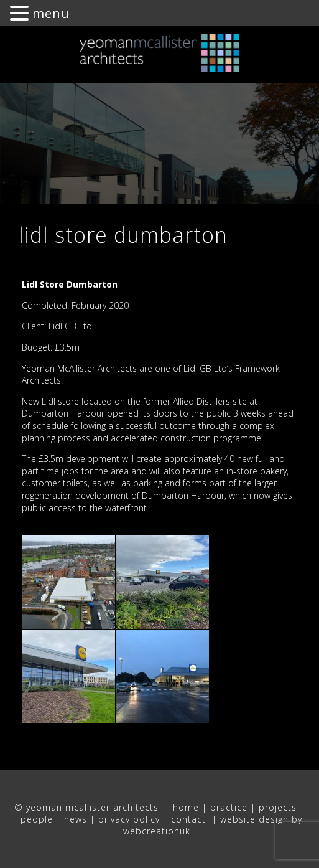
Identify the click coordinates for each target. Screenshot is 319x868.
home (186, 807)
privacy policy (129, 819)
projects (278, 807)
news (76, 819)
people (37, 819)
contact (190, 819)
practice (229, 807)
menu (51, 13)
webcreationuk (158, 831)
